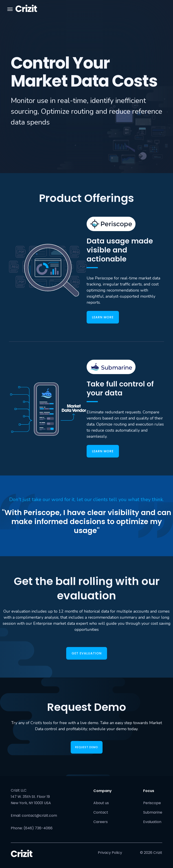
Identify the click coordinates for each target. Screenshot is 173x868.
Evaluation (152, 822)
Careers (101, 822)
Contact (101, 812)
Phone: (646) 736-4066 (32, 828)
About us (101, 803)
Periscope (152, 803)
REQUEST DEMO (87, 747)
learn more (103, 317)
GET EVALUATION (87, 653)
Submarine (153, 812)
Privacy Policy (110, 853)
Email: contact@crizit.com (34, 816)
